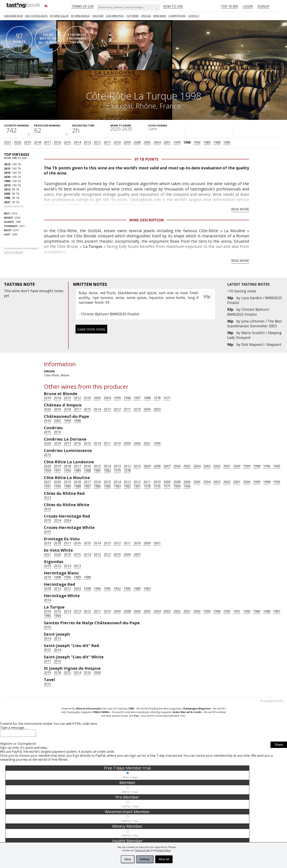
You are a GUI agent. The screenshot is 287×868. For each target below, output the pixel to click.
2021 (8, 142)
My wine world (80, 16)
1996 (267, 466)
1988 (217, 142)
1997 (137, 398)
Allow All (164, 859)
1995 (277, 466)
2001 (167, 142)
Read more (240, 209)
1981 (137, 486)
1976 (157, 486)
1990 (197, 142)
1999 (177, 142)
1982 (107, 470)
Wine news (160, 16)
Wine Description (147, 220)
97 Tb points (146, 159)
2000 (237, 466)
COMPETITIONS (177, 16)
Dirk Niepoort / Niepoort (261, 344)
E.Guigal (119, 106)
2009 (127, 142)
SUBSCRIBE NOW (13, 16)
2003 (157, 409)
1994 (47, 470)
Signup (263, 6)
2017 (47, 142)
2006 (137, 443)
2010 (117, 142)
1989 (207, 142)
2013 (87, 142)
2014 (77, 142)
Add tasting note (36, 16)
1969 (177, 486)
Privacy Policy (163, 850)
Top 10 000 (229, 6)
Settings (145, 859)
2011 (107, 142)
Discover (98, 16)
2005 (147, 142)
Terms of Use (142, 850)
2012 (97, 142)
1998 (187, 142)
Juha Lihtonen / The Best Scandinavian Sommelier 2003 (255, 324)
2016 (57, 142)
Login (248, 6)
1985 (227, 142)
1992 (117, 589)
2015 (67, 142)
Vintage (146, 16)
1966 (187, 486)
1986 (97, 486)
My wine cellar (59, 16)
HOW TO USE (173, 6)
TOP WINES (133, 16)
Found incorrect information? (22, 250)
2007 (167, 466)
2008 (137, 142)
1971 (167, 398)
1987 (87, 486)
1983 (117, 486)
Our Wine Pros (115, 16)
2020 (18, 142)
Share (279, 746)
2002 (217, 466)
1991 (57, 470)
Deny (128, 859)
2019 (28, 142)
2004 (157, 142)
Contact (194, 16)
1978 (157, 398)
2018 (37, 142)
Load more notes (91, 329)
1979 (117, 470)
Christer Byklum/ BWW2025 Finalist (248, 312)
